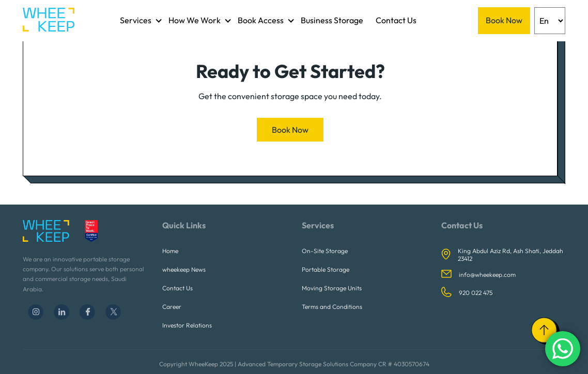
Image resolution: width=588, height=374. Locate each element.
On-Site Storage (325, 251)
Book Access (261, 20)
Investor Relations (187, 325)
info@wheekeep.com (487, 275)
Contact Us (396, 20)
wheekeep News (184, 269)
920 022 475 (476, 293)
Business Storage (332, 20)
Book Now (504, 20)
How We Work (195, 20)
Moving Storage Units (332, 288)
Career (172, 307)
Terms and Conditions (332, 307)
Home (170, 251)
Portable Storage (326, 269)
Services (136, 20)
